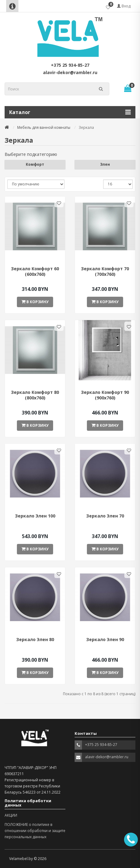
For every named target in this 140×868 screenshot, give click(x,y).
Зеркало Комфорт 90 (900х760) (105, 395)
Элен (105, 164)
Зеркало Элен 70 (105, 516)
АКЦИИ (11, 815)
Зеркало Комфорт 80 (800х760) (35, 395)
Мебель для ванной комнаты (44, 127)
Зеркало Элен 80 (35, 639)
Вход (124, 6)
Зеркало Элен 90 (105, 639)
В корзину (35, 302)
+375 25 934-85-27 (70, 65)
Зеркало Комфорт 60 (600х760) (35, 271)
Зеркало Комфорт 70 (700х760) (105, 271)
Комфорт (35, 164)
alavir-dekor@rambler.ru (70, 72)
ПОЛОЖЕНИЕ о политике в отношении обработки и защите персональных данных (35, 831)
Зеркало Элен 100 (35, 516)
